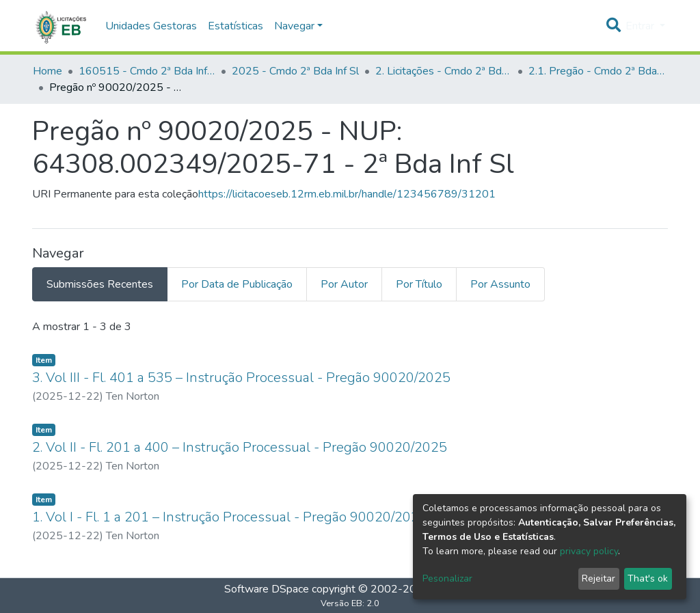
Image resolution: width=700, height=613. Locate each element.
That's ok (648, 578)
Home (48, 71)
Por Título (419, 284)
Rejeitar (598, 578)
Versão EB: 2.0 (350, 603)
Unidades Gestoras (151, 26)
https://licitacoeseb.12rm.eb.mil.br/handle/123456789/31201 (347, 194)
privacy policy (589, 551)
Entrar (641, 26)
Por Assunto (500, 284)
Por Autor (344, 284)
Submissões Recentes (100, 284)
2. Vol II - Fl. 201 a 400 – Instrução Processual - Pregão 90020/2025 (240, 447)
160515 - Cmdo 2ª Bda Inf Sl (147, 71)
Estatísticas (235, 26)
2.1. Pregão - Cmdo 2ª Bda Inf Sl (597, 71)
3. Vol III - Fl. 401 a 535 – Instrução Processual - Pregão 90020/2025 (241, 378)
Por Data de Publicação (237, 284)
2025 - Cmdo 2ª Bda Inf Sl (295, 71)
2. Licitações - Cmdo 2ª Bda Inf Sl (444, 71)
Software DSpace (267, 589)
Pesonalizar (447, 578)
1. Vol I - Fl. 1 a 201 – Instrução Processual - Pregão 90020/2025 (230, 517)
